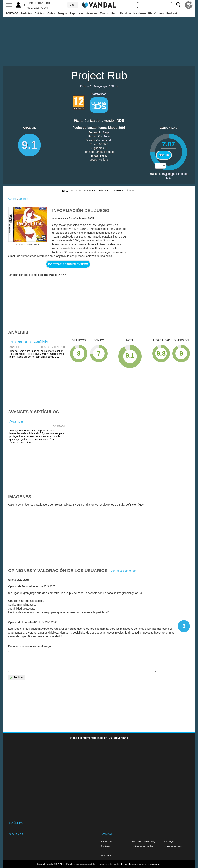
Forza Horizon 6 (35, 3)
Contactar (106, 846)
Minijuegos (101, 86)
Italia (48, 3)
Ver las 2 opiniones (123, 571)
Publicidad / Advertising (143, 841)
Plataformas (156, 13)
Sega (106, 132)
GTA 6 (45, 8)
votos (169, 175)
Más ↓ (73, 5)
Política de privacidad (143, 846)
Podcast (172, 13)
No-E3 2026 (33, 8)
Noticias (26, 13)
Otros (114, 86)
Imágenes (117, 191)
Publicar (16, 677)
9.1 (29, 145)
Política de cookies (172, 846)
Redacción (106, 841)
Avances (92, 13)
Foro (114, 13)
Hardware (140, 13)
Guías (51, 13)
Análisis (40, 13)
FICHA (64, 191)
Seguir (164, 155)
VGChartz (106, 855)
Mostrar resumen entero (68, 264)
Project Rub (99, 75)
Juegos (62, 13)
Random (125, 13)
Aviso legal (168, 841)
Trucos (104, 13)
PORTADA (12, 13)
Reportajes (77, 13)
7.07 (169, 144)
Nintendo (107, 140)
